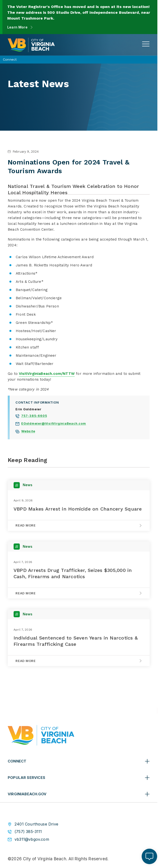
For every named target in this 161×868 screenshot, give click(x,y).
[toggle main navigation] (146, 44)
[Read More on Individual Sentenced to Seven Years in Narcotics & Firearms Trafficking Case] (79, 661)
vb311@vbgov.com (32, 839)
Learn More (17, 27)
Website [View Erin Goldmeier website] (28, 432)
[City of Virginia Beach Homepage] (31, 45)
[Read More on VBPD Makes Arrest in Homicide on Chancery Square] (79, 525)
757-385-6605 (34, 416)
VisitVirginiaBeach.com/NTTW (47, 374)
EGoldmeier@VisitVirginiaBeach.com (54, 424)
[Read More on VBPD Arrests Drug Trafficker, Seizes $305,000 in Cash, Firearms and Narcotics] (79, 593)
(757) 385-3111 (28, 832)
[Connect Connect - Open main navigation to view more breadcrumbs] (79, 60)
